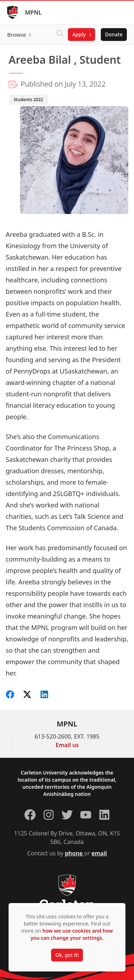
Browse (17, 35)
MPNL (33, 12)
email (99, 853)
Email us (67, 745)
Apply (79, 34)
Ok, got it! (67, 955)
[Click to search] (60, 35)
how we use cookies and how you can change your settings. (71, 934)
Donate (114, 34)
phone (75, 853)
